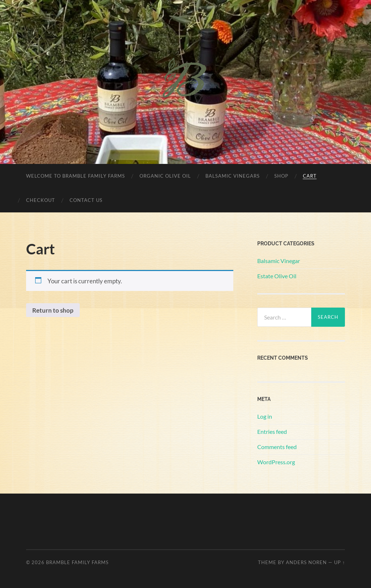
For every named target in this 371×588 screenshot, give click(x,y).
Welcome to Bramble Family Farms (76, 176)
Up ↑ (339, 562)
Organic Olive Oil (165, 176)
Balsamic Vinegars (233, 176)
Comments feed (277, 447)
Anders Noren (306, 562)
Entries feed (272, 432)
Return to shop (53, 310)
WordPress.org (276, 462)
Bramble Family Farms (77, 562)
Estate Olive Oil (277, 276)
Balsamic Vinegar (279, 261)
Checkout (41, 200)
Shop (281, 176)
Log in (265, 416)
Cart (310, 176)
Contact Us (86, 200)
